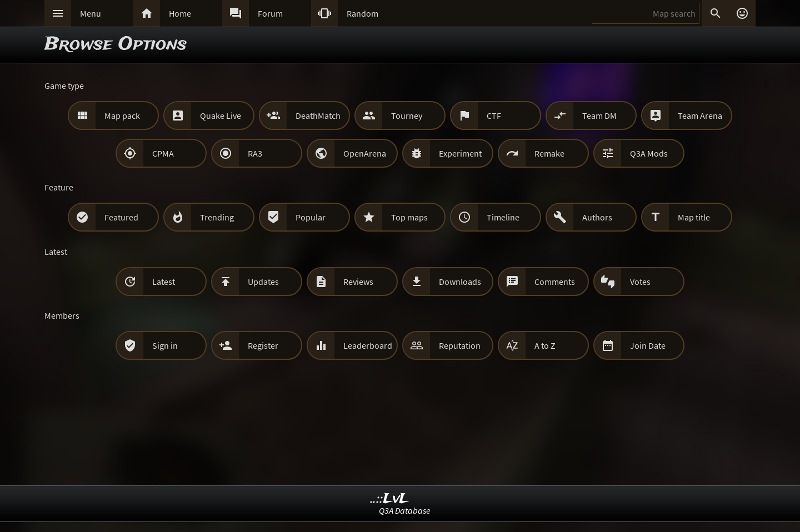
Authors (597, 217)
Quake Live (221, 116)
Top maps (409, 217)
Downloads (460, 282)
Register (263, 345)
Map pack (122, 116)
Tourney (407, 116)
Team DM (599, 116)
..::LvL (390, 499)
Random (362, 13)
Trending (217, 217)
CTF (494, 116)
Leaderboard (368, 345)
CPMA (163, 153)
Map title (694, 217)
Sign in (165, 345)
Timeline (503, 217)
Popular (311, 217)
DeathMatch (318, 116)
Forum (270, 13)
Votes (640, 282)
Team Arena (700, 116)
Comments (555, 282)
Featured (121, 217)
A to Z (545, 345)
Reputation (460, 345)
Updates (263, 282)
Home (180, 13)
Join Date (648, 345)
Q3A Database (405, 510)
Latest (164, 282)
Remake (549, 153)
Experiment (460, 153)
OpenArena (365, 153)
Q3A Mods (649, 153)
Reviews (358, 282)
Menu (91, 13)
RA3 (255, 153)
